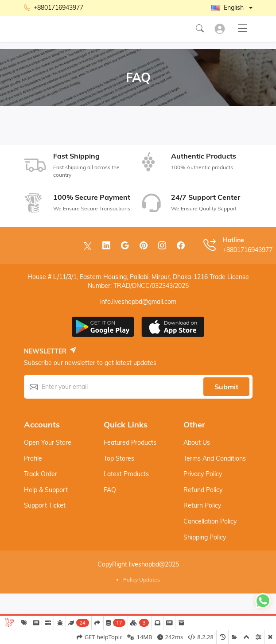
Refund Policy (203, 490)
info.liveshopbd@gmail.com (138, 302)
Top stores (119, 458)
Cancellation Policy (210, 521)
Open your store (48, 442)
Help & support (46, 490)
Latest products (126, 474)
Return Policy (202, 505)
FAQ (110, 490)
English (227, 8)
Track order (41, 474)
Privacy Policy (203, 474)
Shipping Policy (205, 537)
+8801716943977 (54, 8)
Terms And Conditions (215, 458)
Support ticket (45, 505)
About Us (197, 442)
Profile (33, 458)
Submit (226, 387)
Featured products (130, 442)
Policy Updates (142, 580)
